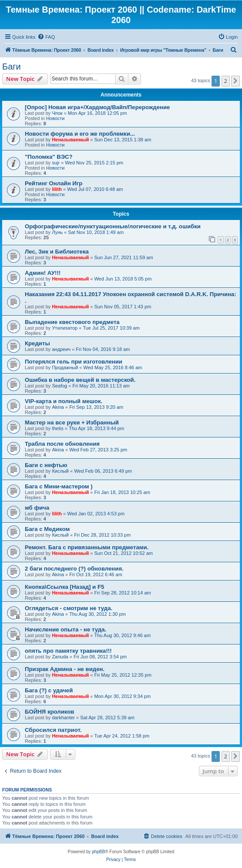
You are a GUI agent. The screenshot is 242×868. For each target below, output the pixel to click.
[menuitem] (46, 37)
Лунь (57, 232)
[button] (235, 81)
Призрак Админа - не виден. (65, 669)
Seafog (59, 386)
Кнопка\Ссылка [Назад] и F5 (64, 587)
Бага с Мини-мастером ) (59, 486)
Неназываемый (70, 140)
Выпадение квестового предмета (72, 322)
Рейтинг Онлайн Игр (54, 183)
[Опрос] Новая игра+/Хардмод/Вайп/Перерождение (97, 107)
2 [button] (226, 81)
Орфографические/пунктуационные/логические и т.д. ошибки (113, 226)
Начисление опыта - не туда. (66, 629)
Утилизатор (65, 328)
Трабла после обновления (62, 444)
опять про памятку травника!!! (68, 651)
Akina (58, 407)
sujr (56, 163)
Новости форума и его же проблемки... (80, 134)
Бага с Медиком (47, 529)
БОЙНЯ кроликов (49, 712)
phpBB (98, 852)
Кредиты (37, 343)
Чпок (57, 113)
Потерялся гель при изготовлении (74, 362)
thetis (57, 428)
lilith (57, 189)
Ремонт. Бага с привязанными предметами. (87, 547)
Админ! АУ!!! (43, 273)
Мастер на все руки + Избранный (72, 422)
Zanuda (60, 657)
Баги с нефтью (46, 465)
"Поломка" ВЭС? (49, 157)
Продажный (65, 367)
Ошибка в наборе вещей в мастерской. (80, 380)
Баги (12, 67)
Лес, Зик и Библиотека (57, 252)
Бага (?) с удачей (49, 690)
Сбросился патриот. (53, 730)
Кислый (60, 471)
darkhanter (63, 718)
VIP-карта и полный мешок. (64, 401)
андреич (61, 349)
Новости (55, 118)
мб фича (37, 508)
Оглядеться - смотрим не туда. (69, 608)
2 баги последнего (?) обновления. (74, 569)
